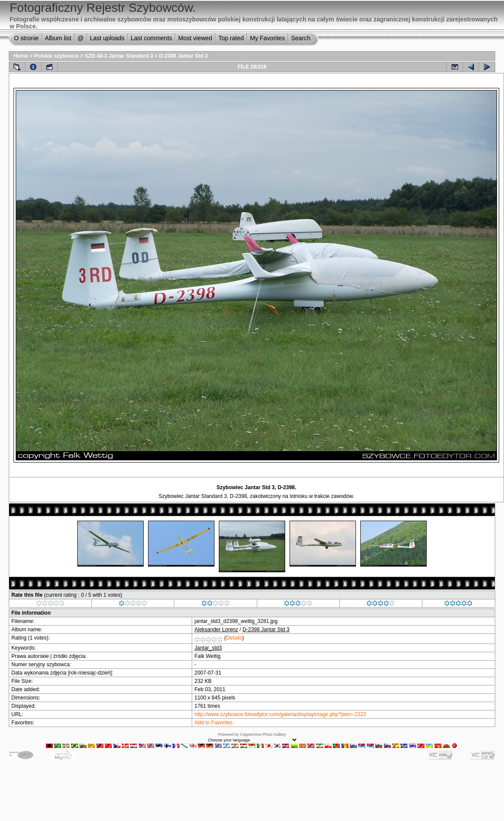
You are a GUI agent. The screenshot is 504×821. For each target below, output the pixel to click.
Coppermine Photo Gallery (263, 734)
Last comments (151, 38)
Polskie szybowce (56, 56)
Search (300, 38)
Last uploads (107, 38)
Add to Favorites (213, 723)
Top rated (231, 38)
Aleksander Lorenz (216, 630)
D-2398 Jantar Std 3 (183, 56)
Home (21, 56)
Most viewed (195, 38)
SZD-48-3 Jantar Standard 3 (119, 56)
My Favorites (267, 38)
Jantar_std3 (208, 648)
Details (234, 638)
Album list (58, 38)
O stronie (26, 38)
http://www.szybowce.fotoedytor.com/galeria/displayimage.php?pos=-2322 (280, 714)
